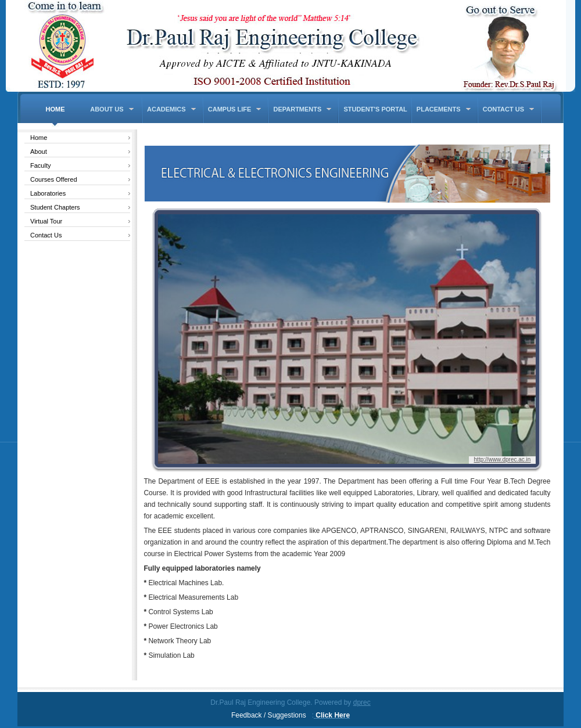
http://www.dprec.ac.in (503, 459)
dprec (362, 702)
